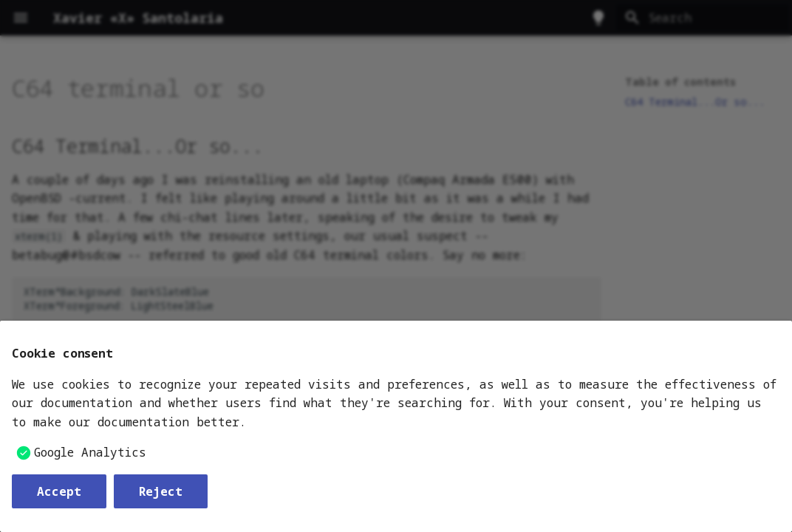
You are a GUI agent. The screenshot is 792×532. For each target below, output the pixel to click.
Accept (59, 491)
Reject (161, 491)
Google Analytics (90, 452)
